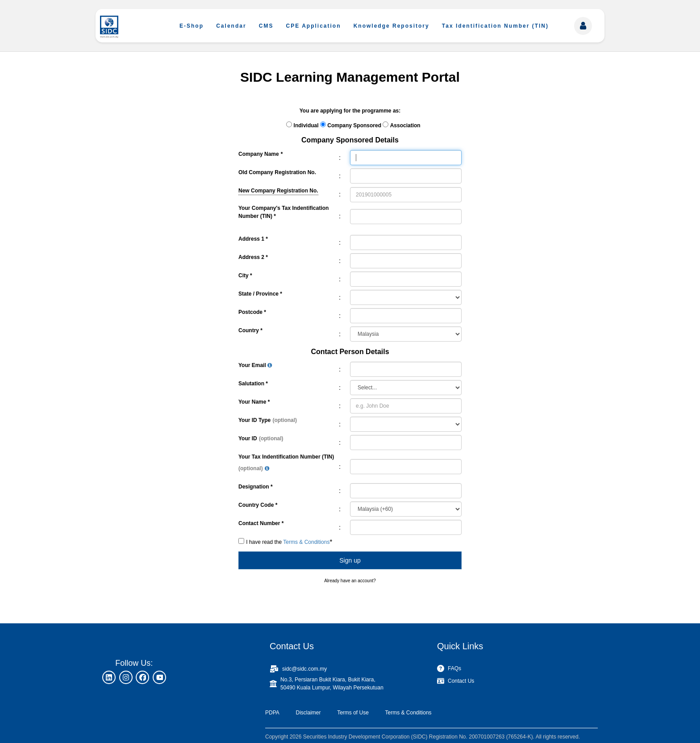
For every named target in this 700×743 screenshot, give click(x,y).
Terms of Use (353, 713)
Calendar (231, 26)
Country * (250, 330)
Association (405, 125)
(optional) (285, 420)
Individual (306, 125)
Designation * (256, 487)
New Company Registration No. (278, 190)
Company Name (259, 154)
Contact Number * (261, 523)
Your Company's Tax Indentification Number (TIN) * (283, 212)
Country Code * (258, 505)
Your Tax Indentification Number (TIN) (286, 457)
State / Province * (260, 294)
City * (245, 275)
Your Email (255, 365)
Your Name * (254, 402)
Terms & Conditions (408, 713)
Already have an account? (350, 581)
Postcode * (252, 312)
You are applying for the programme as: (350, 111)
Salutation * (253, 384)
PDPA (272, 713)
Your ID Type (254, 420)
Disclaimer (308, 713)
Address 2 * (253, 257)
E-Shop (192, 26)
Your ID (248, 438)
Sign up (350, 560)
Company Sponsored (354, 125)
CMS (266, 26)
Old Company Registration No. (277, 172)
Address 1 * (253, 239)
